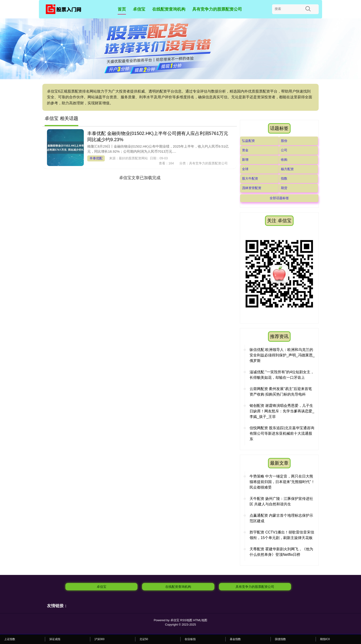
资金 (245, 150)
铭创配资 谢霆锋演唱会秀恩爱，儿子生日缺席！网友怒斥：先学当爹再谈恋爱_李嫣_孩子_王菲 (282, 411)
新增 (245, 160)
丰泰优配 (96, 158)
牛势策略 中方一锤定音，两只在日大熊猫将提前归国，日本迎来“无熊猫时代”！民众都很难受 (282, 482)
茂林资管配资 (252, 188)
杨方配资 (287, 169)
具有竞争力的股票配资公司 (217, 9)
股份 (284, 141)
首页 (122, 9)
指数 (284, 178)
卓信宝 (139, 9)
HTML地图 (200, 620)
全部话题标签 (279, 198)
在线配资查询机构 (169, 9)
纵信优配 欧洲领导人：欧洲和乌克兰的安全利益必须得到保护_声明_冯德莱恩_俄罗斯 (282, 355)
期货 (284, 188)
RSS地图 (186, 620)
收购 (284, 160)
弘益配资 (248, 141)
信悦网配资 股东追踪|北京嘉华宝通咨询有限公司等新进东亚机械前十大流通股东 (282, 433)
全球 (245, 169)
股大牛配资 (250, 178)
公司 (284, 150)
